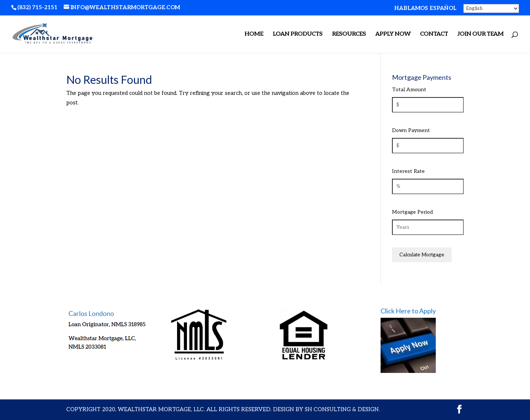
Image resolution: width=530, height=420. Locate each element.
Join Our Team (480, 35)
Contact (434, 35)
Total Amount (409, 90)
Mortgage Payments (422, 77)
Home (254, 35)
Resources (349, 35)
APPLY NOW (393, 35)
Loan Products (298, 35)
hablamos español (425, 8)
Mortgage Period (412, 212)
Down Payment (411, 130)
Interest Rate (408, 171)
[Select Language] (491, 8)
